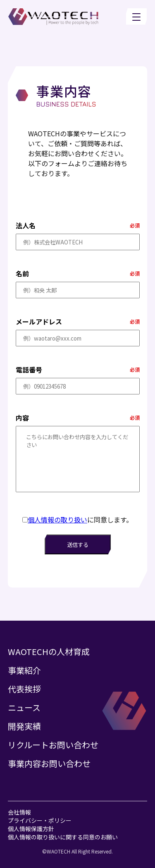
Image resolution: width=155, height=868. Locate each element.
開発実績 (24, 726)
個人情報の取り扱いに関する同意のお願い (63, 837)
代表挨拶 (24, 689)
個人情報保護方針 (31, 829)
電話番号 (29, 370)
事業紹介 (24, 670)
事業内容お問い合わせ (49, 763)
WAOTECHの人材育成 (49, 652)
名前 (22, 273)
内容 (22, 418)
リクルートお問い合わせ (53, 745)
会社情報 (19, 812)
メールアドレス (39, 322)
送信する (78, 545)
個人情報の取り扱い (57, 520)
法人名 (26, 225)
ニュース (24, 707)
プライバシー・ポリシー (40, 820)
